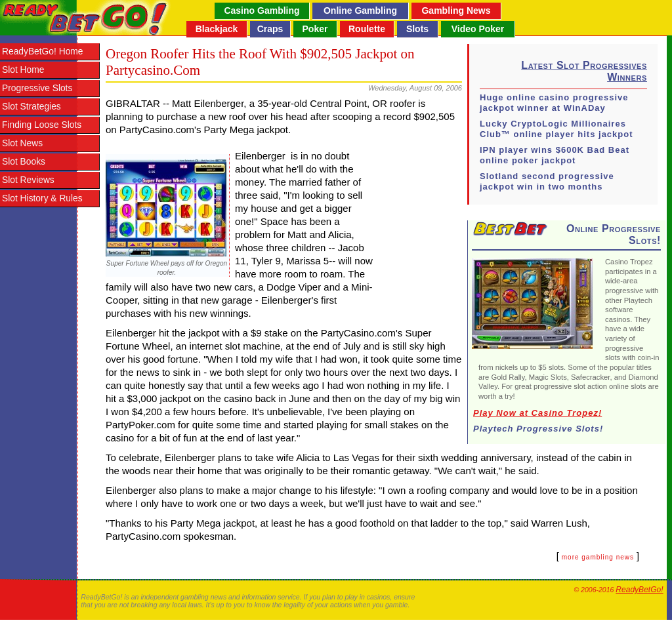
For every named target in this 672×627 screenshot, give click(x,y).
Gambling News (456, 10)
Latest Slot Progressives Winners (584, 71)
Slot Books (24, 162)
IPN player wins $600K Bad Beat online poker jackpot (555, 155)
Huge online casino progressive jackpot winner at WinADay (554, 103)
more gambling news (598, 557)
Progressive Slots (37, 88)
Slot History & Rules (42, 198)
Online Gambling (360, 10)
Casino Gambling (262, 10)
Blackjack (217, 29)
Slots (417, 29)
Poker (315, 29)
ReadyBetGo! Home (42, 51)
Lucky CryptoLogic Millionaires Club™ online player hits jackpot (556, 129)
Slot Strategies (31, 107)
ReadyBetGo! (639, 590)
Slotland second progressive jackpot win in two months (547, 181)
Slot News (22, 143)
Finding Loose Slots (42, 125)
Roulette (367, 29)
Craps (270, 29)
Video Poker (478, 29)
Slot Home (23, 70)
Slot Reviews (28, 180)
